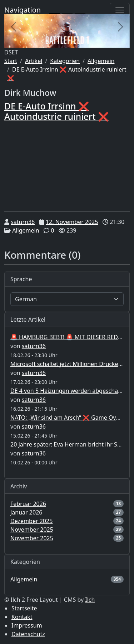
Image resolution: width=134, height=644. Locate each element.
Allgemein (101, 61)
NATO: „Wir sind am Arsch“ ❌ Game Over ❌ (70, 418)
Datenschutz (28, 634)
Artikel (34, 61)
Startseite (24, 608)
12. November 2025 (72, 222)
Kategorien (65, 61)
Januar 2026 (26, 512)
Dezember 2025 (31, 521)
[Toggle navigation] (120, 10)
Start (11, 61)
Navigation (23, 10)
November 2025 (32, 530)
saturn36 (23, 222)
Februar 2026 (28, 504)
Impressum (27, 625)
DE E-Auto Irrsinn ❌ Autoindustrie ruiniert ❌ (57, 111)
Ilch (90, 600)
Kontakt (22, 617)
